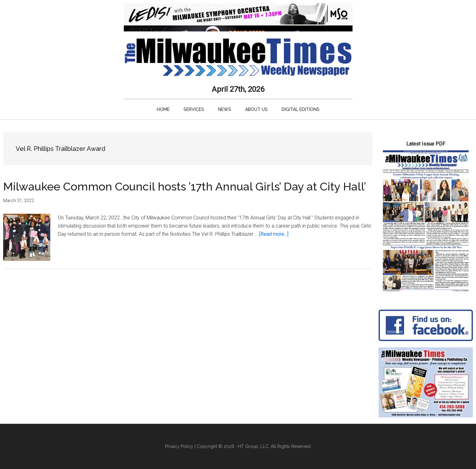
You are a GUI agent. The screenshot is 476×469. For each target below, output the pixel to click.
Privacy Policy (179, 446)
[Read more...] (274, 234)
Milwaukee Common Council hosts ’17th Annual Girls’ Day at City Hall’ (185, 186)
